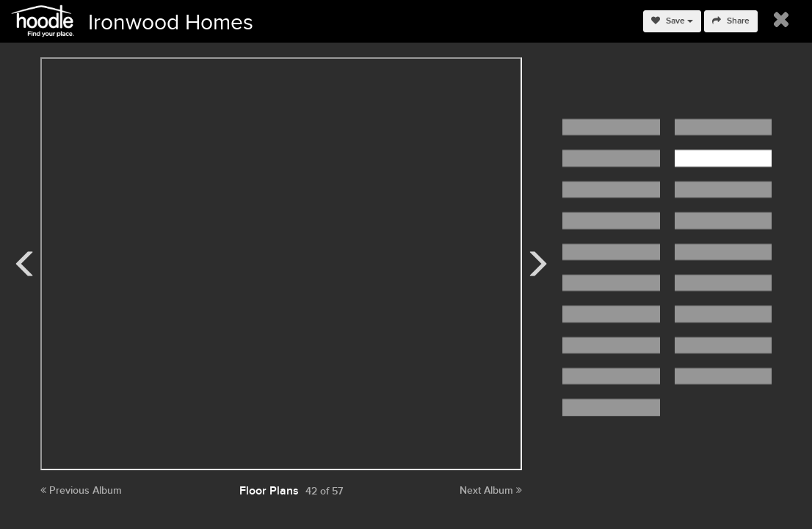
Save (672, 21)
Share (731, 21)
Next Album (491, 490)
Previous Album (81, 490)
